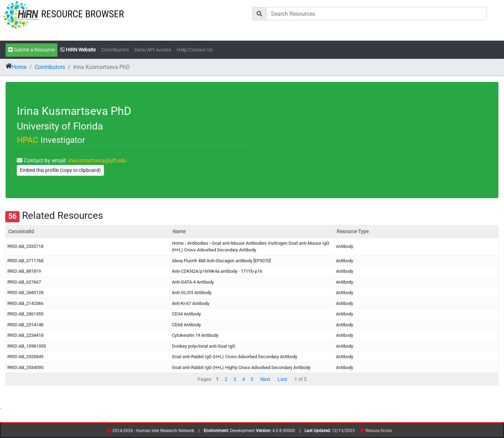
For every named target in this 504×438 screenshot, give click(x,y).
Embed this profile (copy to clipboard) (60, 170)
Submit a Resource (31, 50)
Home (19, 67)
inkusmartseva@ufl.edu (97, 161)
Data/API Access (153, 50)
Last (282, 379)
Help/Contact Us (195, 50)
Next (265, 379)
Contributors (115, 50)
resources (394, 432)
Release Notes (379, 431)
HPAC (28, 140)
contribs (396, 432)
